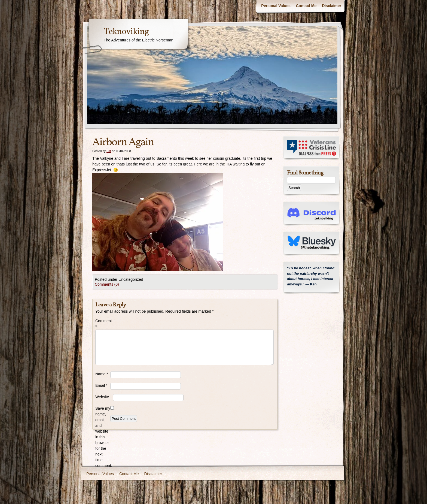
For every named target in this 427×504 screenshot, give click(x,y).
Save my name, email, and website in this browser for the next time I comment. (103, 437)
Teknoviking (126, 32)
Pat (109, 151)
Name (102, 374)
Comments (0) (107, 284)
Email (101, 385)
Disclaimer (332, 6)
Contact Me (306, 6)
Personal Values (276, 6)
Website (102, 397)
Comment (103, 324)
